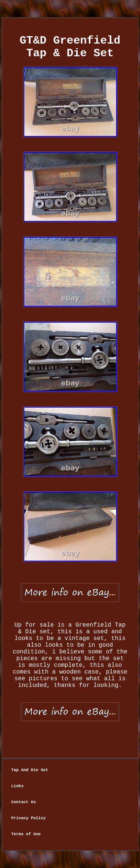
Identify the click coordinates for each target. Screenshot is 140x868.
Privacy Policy (28, 818)
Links (17, 786)
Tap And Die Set (30, 770)
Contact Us (24, 802)
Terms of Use (26, 834)
